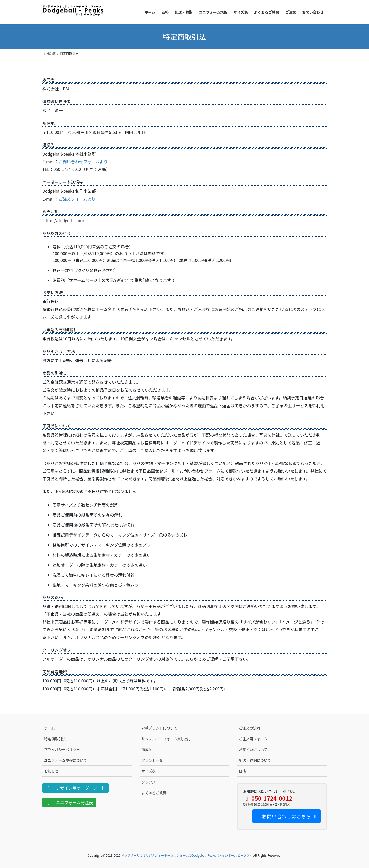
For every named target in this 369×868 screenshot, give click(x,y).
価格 (242, 771)
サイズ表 (149, 771)
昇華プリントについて (159, 728)
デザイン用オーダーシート (75, 788)
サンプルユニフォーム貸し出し (166, 739)
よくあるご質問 (154, 793)
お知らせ (51, 771)
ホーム (49, 728)
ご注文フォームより (77, 199)
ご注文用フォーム (253, 739)
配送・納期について (255, 760)
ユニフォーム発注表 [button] (69, 802)
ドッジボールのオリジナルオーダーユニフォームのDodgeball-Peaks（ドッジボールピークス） (187, 855)
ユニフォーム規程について (65, 760)
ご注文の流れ (250, 728)
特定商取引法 (55, 739)
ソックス (149, 782)
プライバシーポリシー (62, 749)
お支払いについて (253, 749)
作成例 (147, 749)
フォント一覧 (152, 760)
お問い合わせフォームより (83, 162)
